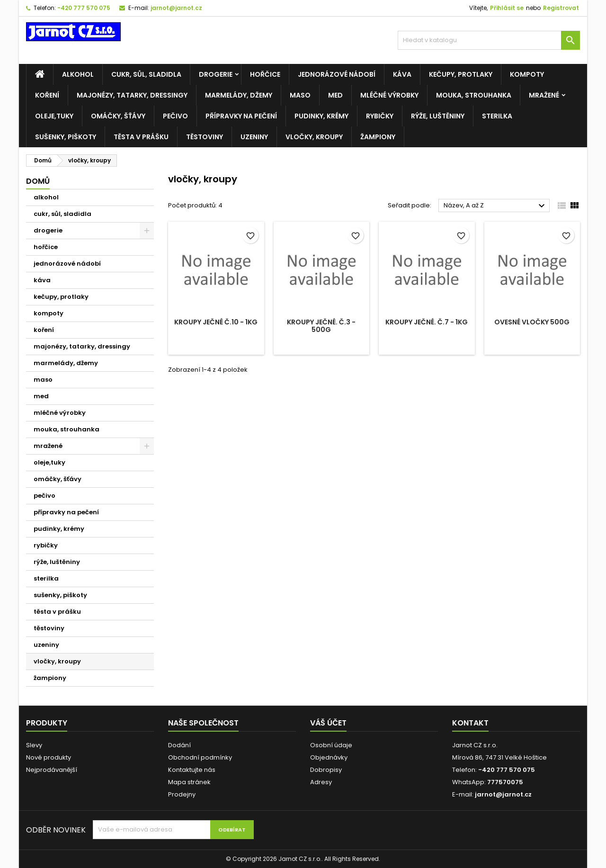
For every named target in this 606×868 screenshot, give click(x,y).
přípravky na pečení (241, 116)
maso (300, 95)
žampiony (378, 137)
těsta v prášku (141, 137)
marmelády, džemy (239, 95)
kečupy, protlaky (461, 74)
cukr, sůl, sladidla (146, 74)
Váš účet (328, 723)
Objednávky (329, 757)
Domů (38, 181)
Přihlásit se (507, 8)
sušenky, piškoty (66, 137)
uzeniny (254, 137)
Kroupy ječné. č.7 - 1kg (427, 322)
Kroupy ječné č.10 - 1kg (216, 322)
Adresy (321, 782)
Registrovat (561, 8)
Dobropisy (326, 770)
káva (402, 74)
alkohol (78, 74)
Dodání (179, 745)
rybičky (380, 116)
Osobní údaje (331, 745)
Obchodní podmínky (200, 757)
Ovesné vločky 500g (532, 322)
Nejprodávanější (52, 770)
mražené (544, 95)
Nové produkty (49, 757)
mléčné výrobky (389, 95)
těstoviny (205, 137)
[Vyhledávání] (489, 40)
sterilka (497, 116)
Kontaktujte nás (192, 770)
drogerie (216, 74)
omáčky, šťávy (118, 116)
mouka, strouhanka (474, 95)
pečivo (175, 116)
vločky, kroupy (314, 137)
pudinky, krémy (321, 116)
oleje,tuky (54, 116)
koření (47, 95)
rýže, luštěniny (438, 116)
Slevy (34, 745)
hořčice (265, 74)
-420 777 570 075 (84, 8)
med (335, 95)
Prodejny (182, 794)
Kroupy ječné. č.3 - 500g (321, 326)
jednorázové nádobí (337, 74)
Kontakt (470, 723)
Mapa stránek (189, 782)
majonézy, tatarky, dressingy (132, 95)
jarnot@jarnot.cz (176, 8)
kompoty (527, 74)
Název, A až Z (495, 206)
